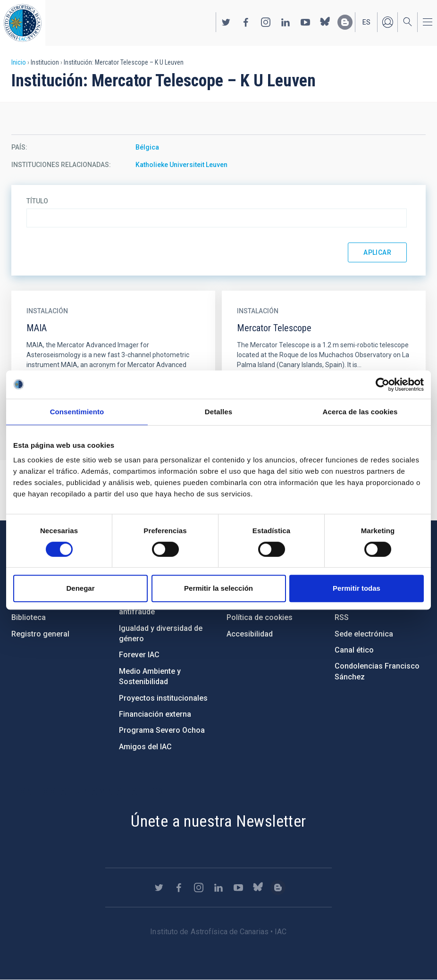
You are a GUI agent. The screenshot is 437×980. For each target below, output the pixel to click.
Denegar (80, 588)
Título (37, 201)
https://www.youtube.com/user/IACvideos (305, 22)
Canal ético (354, 650)
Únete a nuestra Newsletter (218, 821)
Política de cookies (260, 617)
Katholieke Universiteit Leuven (181, 165)
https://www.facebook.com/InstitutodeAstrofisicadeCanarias (246, 22)
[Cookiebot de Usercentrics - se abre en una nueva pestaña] (382, 385)
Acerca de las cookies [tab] (360, 412)
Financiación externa (155, 714)
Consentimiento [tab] (77, 412)
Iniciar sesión (387, 22)
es (366, 22)
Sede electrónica (364, 634)
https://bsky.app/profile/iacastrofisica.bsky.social (325, 22)
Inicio (19, 62)
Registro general (40, 634)
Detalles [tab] (218, 412)
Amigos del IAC (145, 747)
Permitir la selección (218, 588)
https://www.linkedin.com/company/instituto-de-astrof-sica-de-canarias (286, 22)
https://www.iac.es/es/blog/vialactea (345, 22)
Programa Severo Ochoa (162, 730)
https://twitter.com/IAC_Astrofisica (226, 22)
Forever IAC (139, 655)
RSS (342, 617)
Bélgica (147, 147)
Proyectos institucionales (163, 698)
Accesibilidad (250, 634)
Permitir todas (357, 588)
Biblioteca (29, 617)
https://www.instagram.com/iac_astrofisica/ (266, 22)
